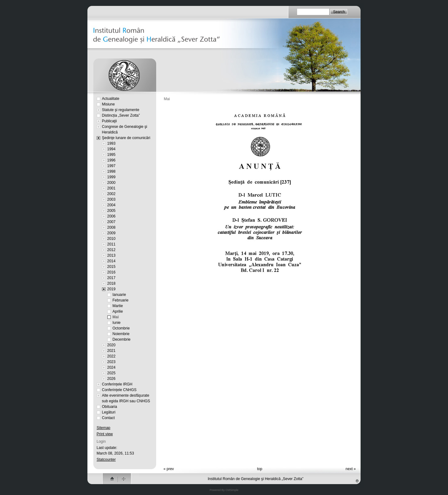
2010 (112, 239)
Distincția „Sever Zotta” (121, 115)
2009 (112, 233)
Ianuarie (119, 295)
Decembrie (122, 339)
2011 (112, 244)
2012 (112, 250)
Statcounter (106, 460)
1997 (112, 166)
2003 (112, 199)
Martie (118, 306)
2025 (112, 373)
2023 (112, 362)
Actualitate (111, 99)
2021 (112, 351)
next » (351, 469)
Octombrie (121, 328)
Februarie (121, 300)
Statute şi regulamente (121, 110)
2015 (112, 267)
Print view (105, 434)
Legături (109, 412)
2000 (112, 183)
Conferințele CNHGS (119, 390)
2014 (112, 261)
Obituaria (110, 407)
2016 (112, 272)
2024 (112, 367)
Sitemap (104, 428)
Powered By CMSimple (224, 490)
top (260, 469)
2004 (112, 205)
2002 (112, 194)
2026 (112, 379)
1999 (112, 177)
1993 (112, 143)
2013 (112, 255)
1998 (112, 171)
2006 (112, 216)
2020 (112, 345)
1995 (112, 155)
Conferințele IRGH (117, 384)
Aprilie (118, 311)
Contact (108, 418)
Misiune (108, 104)
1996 (112, 160)
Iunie (117, 323)
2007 (112, 222)
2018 (112, 283)
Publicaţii (110, 121)
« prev (169, 469)
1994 (112, 149)
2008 (112, 227)
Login (101, 441)
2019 (112, 289)
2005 (112, 211)
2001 (112, 188)
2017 (112, 278)
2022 (112, 356)
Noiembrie (121, 334)
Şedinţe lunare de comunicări (126, 138)
